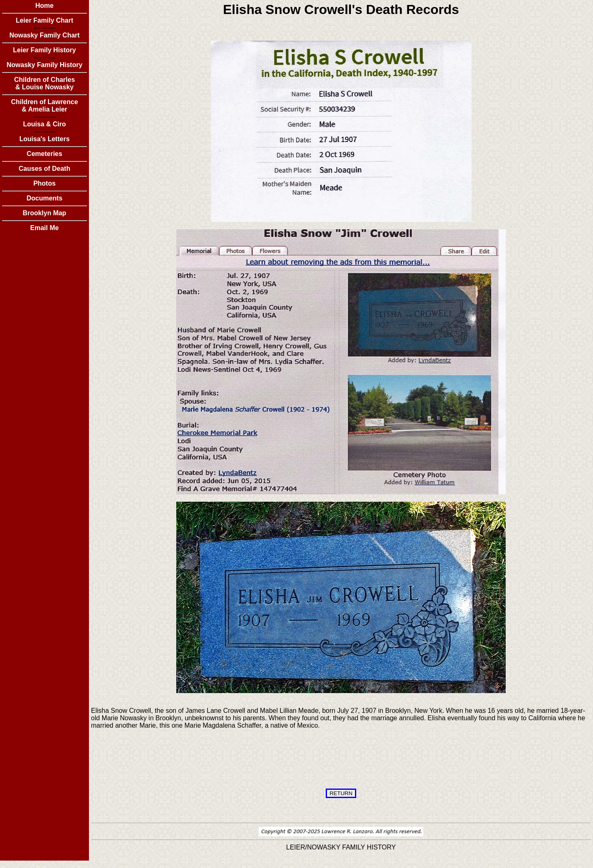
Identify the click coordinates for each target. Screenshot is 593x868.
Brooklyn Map (44, 213)
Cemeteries (44, 154)
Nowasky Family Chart (45, 35)
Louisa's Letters (44, 139)
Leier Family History (45, 50)
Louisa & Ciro (44, 124)
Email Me (44, 228)
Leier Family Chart (44, 20)
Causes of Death (44, 169)
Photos (44, 183)
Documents (44, 198)
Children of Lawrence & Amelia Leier (45, 106)
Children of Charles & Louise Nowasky (44, 83)
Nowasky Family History (44, 65)
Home (44, 6)
